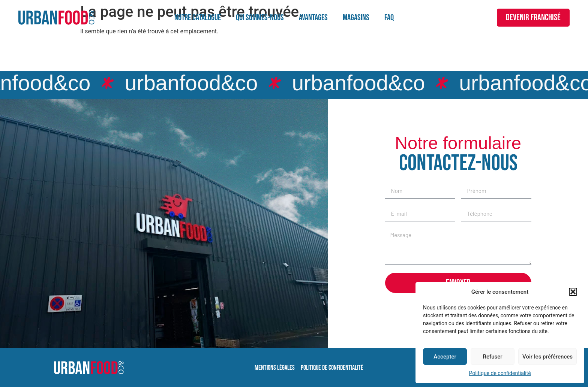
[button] (573, 292)
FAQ (389, 18)
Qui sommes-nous (260, 18)
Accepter (445, 357)
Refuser (492, 357)
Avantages (313, 18)
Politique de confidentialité (500, 373)
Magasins (356, 18)
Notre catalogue (198, 18)
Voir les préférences (547, 357)
